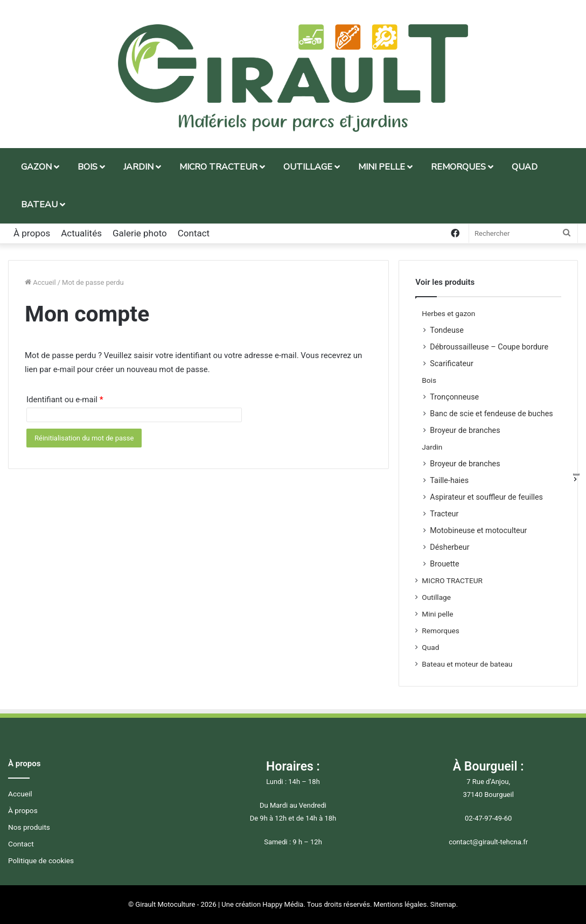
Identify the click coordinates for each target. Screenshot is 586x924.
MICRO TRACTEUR (452, 580)
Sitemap (443, 904)
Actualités (81, 233)
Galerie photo (140, 233)
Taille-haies (449, 480)
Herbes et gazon (448, 313)
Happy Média (283, 904)
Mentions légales (400, 904)
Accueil (40, 282)
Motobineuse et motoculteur (478, 530)
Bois (429, 380)
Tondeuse (447, 330)
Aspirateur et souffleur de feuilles (486, 497)
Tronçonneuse (454, 397)
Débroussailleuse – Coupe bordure (489, 347)
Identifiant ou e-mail (65, 400)
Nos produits (29, 827)
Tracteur (444, 514)
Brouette (444, 564)
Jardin (432, 447)
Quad (430, 647)
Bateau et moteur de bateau (467, 664)
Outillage (436, 597)
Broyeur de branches (465, 430)
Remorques (440, 631)
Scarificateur (451, 363)
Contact (194, 233)
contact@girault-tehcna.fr (488, 842)
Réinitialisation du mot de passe (84, 438)
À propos (32, 233)
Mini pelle (437, 614)
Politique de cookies (41, 860)
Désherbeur (449, 547)
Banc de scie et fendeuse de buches (491, 414)
